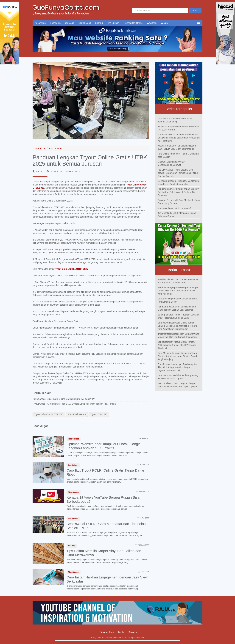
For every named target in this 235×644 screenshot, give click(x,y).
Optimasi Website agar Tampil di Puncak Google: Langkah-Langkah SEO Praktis (104, 446)
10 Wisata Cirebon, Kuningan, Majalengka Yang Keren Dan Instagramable (178, 182)
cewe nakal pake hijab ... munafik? (174, 208)
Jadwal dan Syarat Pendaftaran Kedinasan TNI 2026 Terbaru (178, 128)
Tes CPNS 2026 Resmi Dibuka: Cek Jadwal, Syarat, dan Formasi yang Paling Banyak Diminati (178, 173)
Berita (121, 632)
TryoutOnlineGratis (77, 414)
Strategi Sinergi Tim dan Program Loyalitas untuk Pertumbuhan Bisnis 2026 (179, 316)
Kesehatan (55, 23)
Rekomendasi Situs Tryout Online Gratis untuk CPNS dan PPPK (64, 399)
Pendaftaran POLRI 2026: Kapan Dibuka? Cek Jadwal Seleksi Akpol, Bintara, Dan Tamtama (178, 192)
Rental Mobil (85, 23)
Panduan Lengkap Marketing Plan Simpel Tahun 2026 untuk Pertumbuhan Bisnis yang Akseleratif (178, 291)
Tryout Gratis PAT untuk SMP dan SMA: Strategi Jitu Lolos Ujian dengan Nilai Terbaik (74, 404)
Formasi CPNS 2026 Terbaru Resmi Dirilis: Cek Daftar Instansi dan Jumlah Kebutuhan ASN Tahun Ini (179, 138)
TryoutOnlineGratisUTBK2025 (49, 414)
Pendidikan (73, 465)
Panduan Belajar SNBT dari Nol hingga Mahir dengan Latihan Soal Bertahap (177, 308)
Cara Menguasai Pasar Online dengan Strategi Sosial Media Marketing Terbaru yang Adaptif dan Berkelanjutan (177, 326)
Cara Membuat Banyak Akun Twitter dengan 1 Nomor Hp (175, 120)
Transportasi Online (133, 23)
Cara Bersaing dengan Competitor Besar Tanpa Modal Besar (178, 300)
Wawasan (152, 23)
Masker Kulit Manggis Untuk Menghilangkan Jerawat (171, 163)
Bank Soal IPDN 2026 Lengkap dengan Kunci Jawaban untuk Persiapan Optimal (177, 385)
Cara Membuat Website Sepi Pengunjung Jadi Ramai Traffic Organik (178, 377)
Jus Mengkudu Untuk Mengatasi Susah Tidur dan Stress (177, 215)
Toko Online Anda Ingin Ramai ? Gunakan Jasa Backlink (178, 155)
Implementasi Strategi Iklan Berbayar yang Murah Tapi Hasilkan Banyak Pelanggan (178, 335)
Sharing (99, 23)
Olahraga (70, 23)
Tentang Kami (107, 632)
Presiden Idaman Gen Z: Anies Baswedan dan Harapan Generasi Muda (178, 281)
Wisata (164, 23)
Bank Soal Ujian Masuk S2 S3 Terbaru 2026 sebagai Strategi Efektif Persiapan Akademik (177, 345)
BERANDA (40, 148)
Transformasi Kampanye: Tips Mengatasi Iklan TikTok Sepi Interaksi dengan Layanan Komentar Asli (178, 367)
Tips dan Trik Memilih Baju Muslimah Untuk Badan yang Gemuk (179, 202)
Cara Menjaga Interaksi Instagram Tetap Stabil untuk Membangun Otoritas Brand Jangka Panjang (177, 356)
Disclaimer (134, 632)
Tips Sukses (113, 23)
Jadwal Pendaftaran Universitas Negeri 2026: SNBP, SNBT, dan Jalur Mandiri (177, 147)
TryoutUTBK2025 (99, 414)
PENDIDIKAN (56, 148)
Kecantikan (40, 23)
